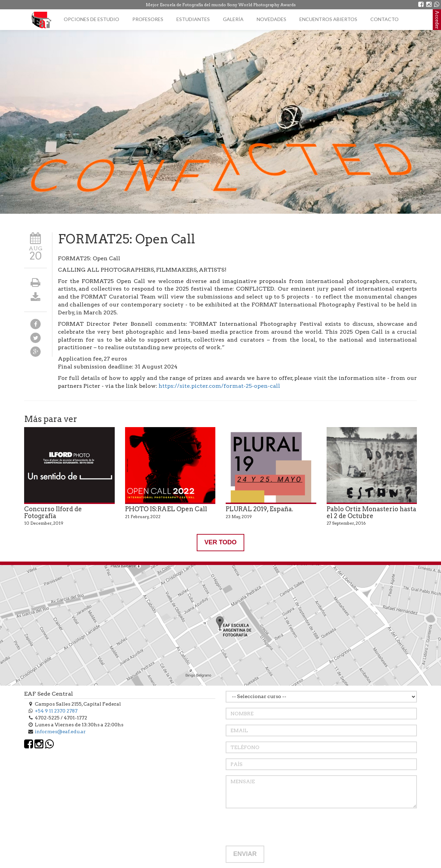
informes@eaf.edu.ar (60, 731)
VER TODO (220, 542)
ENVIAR (245, 854)
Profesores (148, 19)
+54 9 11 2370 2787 (56, 711)
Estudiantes (193, 19)
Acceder (437, 20)
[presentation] (278, 827)
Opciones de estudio (91, 19)
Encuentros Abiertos (328, 19)
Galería (233, 19)
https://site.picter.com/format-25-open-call (219, 386)
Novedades (271, 19)
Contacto (384, 19)
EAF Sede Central (49, 694)
